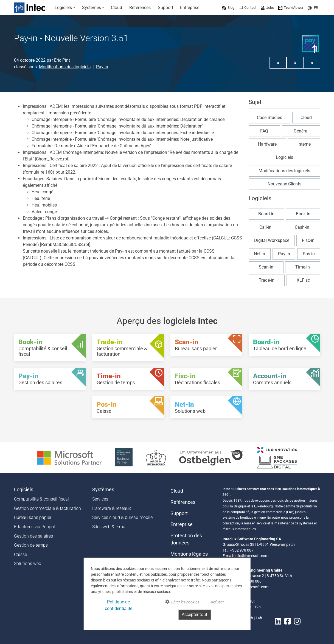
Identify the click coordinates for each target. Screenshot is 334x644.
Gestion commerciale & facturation (47, 508)
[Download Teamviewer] (291, 8)
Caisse (20, 554)
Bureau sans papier (33, 517)
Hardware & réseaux (112, 508)
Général (301, 131)
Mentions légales (189, 554)
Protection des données (186, 539)
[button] (313, 8)
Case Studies (270, 118)
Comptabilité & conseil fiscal (41, 499)
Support (179, 513)
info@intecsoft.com (252, 556)
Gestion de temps (31, 545)
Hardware (267, 144)
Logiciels (284, 157)
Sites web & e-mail (110, 527)
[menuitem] (65, 8)
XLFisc (303, 280)
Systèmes (103, 490)
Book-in (303, 214)
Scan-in (266, 267)
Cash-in (302, 227)
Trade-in (267, 280)
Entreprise (182, 524)
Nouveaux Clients (284, 184)
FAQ (264, 131)
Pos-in (309, 254)
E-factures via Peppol (34, 527)
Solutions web (28, 563)
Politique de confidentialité (119, 605)
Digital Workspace (272, 240)
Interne (304, 144)
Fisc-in (308, 240)
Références (183, 502)
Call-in (265, 227)
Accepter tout (194, 615)
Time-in (303, 267)
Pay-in (102, 67)
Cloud (306, 118)
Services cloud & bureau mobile (122, 517)
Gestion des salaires (33, 536)
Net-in (259, 254)
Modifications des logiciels (65, 67)
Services (100, 499)
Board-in (266, 214)
